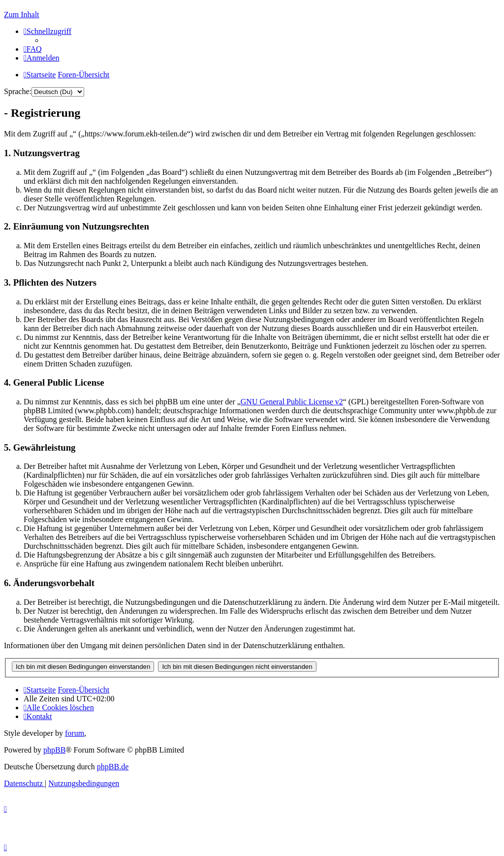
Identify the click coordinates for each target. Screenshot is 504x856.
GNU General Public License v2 (292, 402)
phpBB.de (113, 767)
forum (75, 733)
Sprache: (18, 91)
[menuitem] (33, 49)
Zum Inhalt (22, 15)
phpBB (54, 750)
